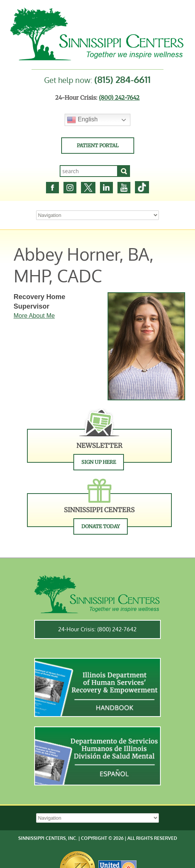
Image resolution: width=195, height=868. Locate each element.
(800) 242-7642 (119, 98)
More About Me (34, 316)
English (82, 120)
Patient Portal (98, 146)
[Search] (124, 171)
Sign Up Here (99, 462)
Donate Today (101, 526)
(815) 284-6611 (122, 79)
